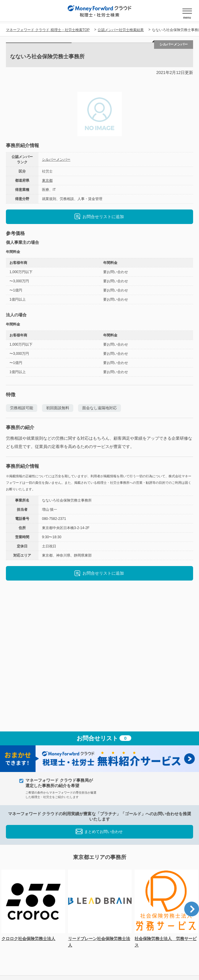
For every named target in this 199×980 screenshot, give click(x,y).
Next (192, 909)
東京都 (47, 180)
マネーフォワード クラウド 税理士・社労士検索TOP (48, 30)
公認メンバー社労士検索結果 (121, 30)
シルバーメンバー (56, 159)
